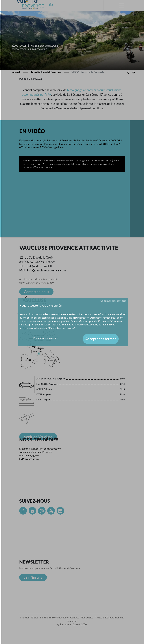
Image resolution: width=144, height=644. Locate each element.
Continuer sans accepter (113, 301)
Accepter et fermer (101, 339)
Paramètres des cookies (46, 338)
